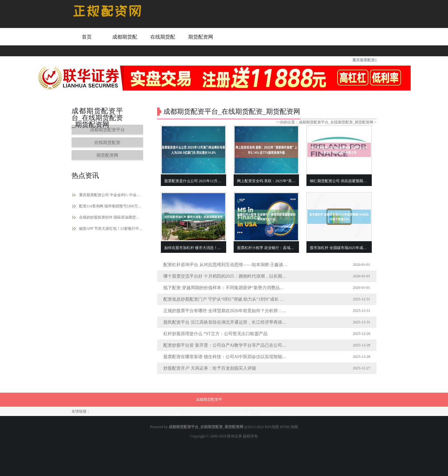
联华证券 (235, 436)
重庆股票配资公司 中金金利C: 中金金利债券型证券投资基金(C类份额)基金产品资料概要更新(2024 (111, 195)
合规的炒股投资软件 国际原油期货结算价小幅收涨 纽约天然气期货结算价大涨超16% (111, 217)
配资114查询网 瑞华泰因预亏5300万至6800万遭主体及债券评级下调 (111, 206)
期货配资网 (201, 37)
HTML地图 (289, 427)
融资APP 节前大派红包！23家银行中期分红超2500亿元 (111, 229)
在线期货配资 (163, 43)
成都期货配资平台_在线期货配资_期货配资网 (336, 122)
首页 (87, 37)
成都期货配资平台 (125, 43)
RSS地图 (272, 427)
